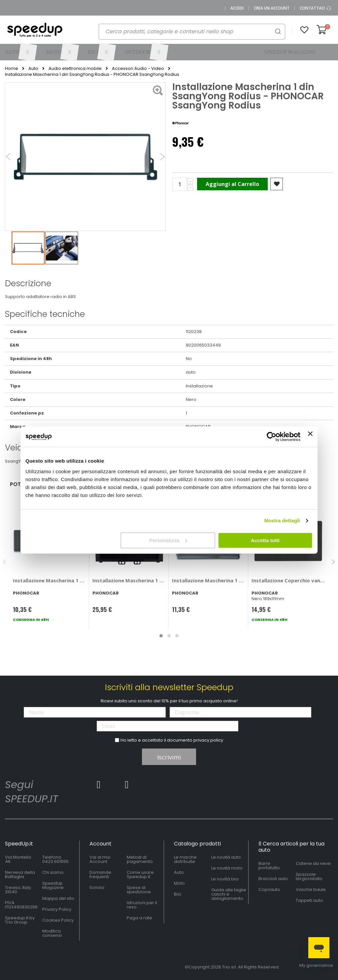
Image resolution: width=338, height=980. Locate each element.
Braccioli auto (273, 879)
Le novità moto (227, 868)
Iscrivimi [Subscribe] (169, 757)
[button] (304, 30)
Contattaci (316, 8)
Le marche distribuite (185, 859)
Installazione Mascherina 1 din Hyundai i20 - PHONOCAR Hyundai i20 (129, 580)
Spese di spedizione (139, 890)
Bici (178, 894)
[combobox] (192, 32)
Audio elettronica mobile (75, 69)
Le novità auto (226, 857)
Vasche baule (311, 889)
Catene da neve (313, 863)
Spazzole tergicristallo (309, 876)
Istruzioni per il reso (142, 905)
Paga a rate (139, 918)
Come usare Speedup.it (140, 874)
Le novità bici (225, 879)
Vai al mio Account (100, 859)
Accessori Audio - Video (138, 69)
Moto (179, 883)
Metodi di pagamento (140, 859)
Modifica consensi (52, 933)
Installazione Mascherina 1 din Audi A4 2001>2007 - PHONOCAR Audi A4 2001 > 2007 (50, 580)
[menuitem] (21, 52)
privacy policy (208, 740)
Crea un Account (272, 8)
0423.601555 (55, 861)
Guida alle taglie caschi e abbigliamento (229, 894)
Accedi (237, 8)
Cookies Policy (58, 920)
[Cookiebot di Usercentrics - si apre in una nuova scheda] (271, 437)
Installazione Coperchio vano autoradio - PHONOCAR (288, 580)
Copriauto (269, 889)
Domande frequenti (100, 874)
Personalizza (168, 540)
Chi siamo (53, 872)
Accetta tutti (265, 540)
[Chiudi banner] (310, 437)
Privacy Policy (57, 909)
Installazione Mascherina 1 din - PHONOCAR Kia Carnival (209, 580)
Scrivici (97, 888)
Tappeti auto (309, 900)
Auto (33, 69)
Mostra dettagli (282, 521)
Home (12, 69)
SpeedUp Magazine (53, 885)
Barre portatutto (269, 866)
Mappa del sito (58, 898)
